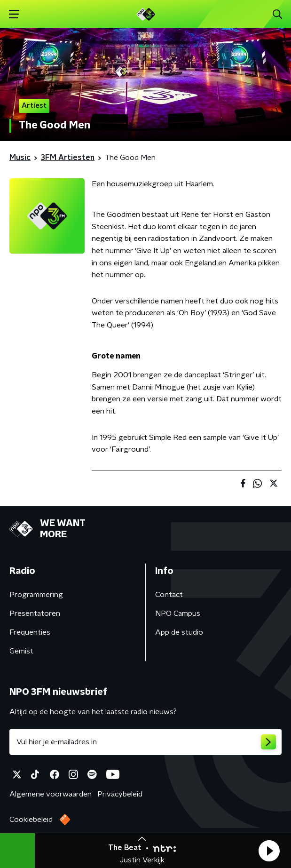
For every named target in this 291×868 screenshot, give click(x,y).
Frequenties (30, 632)
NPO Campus (178, 613)
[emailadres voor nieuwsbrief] (145, 742)
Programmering (36, 595)
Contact (169, 595)
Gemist (21, 651)
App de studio (179, 632)
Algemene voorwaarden (51, 794)
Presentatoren (35, 613)
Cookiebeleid (31, 820)
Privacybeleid (120, 794)
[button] (269, 851)
